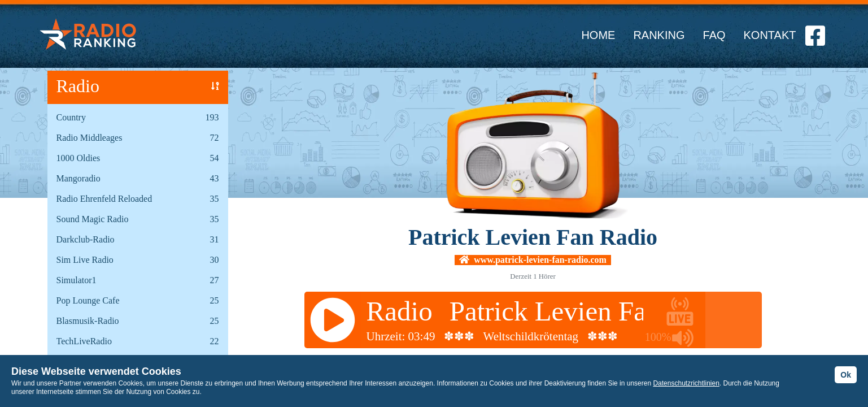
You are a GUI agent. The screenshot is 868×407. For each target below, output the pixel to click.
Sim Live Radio (85, 260)
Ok (846, 375)
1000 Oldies (78, 158)
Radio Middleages (90, 138)
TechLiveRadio (84, 341)
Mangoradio (78, 178)
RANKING (659, 35)
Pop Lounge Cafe (88, 300)
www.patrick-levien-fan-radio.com (533, 260)
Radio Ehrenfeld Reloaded (104, 199)
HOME (598, 35)
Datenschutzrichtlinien (686, 383)
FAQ (714, 35)
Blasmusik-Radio (88, 321)
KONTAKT (770, 35)
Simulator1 (77, 280)
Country (71, 117)
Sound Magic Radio (93, 219)
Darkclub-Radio (86, 239)
